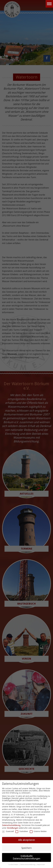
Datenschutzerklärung (11, 825)
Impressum (41, 865)
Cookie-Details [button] (14, 865)
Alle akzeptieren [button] (27, 840)
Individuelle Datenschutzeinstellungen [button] (26, 857)
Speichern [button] (26, 848)
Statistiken (22, 832)
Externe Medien (38, 832)
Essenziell (8, 832)
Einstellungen (13, 828)
